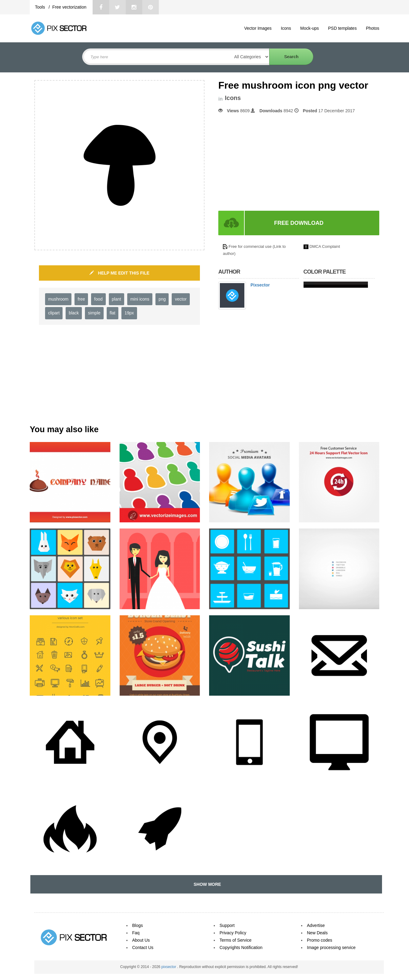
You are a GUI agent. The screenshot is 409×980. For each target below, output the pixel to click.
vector (181, 299)
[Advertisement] (270, 162)
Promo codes (319, 940)
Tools (41, 7)
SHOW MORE (206, 884)
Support (227, 925)
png (162, 299)
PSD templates (342, 28)
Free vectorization (69, 7)
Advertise (316, 925)
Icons (286, 28)
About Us (141, 940)
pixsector (169, 967)
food (98, 299)
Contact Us (143, 947)
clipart (54, 313)
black (74, 313)
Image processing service (331, 947)
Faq (136, 933)
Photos (373, 28)
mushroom (58, 299)
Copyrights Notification (241, 947)
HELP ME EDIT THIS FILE (120, 273)
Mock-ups (310, 28)
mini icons (140, 299)
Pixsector (260, 285)
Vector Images (258, 28)
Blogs (138, 925)
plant (117, 299)
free (81, 299)
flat (113, 313)
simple (94, 313)
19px (129, 313)
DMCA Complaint (325, 246)
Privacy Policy (233, 933)
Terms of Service (235, 940)
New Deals (317, 933)
